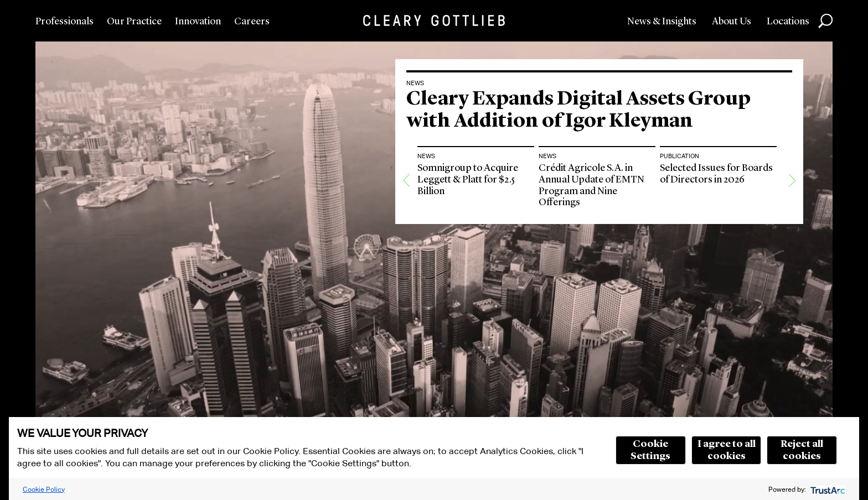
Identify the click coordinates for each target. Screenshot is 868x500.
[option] (476, 241)
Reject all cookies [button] (802, 450)
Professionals (64, 22)
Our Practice (134, 22)
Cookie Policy (44, 489)
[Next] (792, 241)
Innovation (198, 22)
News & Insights (662, 22)
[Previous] (406, 241)
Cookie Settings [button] (650, 450)
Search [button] (825, 21)
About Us (732, 22)
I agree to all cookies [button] (727, 450)
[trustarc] (827, 489)
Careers (252, 22)
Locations (788, 22)
